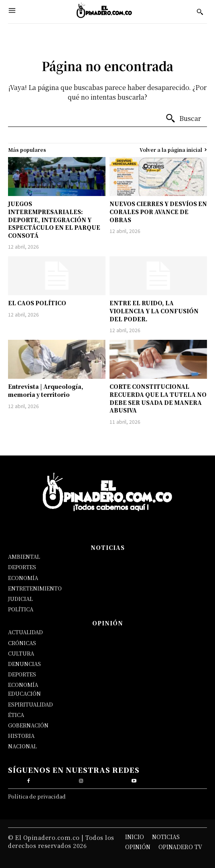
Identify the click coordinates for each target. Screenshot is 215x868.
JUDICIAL (20, 599)
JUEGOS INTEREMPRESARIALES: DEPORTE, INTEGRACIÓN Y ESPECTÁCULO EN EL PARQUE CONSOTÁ (54, 219)
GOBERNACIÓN (28, 725)
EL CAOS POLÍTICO (37, 303)
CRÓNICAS (22, 643)
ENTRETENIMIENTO (35, 588)
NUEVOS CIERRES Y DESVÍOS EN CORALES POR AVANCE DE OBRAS (158, 211)
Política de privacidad (37, 796)
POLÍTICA (21, 609)
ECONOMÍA (23, 578)
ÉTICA (16, 715)
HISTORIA (21, 736)
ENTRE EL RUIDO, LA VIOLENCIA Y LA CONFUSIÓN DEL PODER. (154, 311)
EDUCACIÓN (24, 693)
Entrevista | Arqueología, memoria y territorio (46, 390)
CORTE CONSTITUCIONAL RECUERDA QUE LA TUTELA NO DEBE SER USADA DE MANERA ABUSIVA (158, 398)
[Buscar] (183, 118)
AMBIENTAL (24, 557)
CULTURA (21, 653)
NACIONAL (22, 746)
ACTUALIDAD (25, 632)
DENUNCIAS (24, 664)
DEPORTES (22, 567)
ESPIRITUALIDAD (30, 704)
